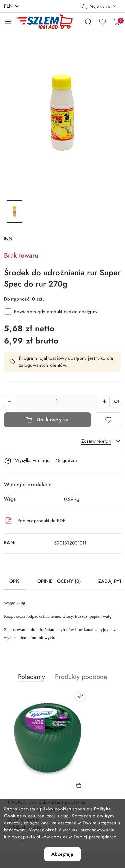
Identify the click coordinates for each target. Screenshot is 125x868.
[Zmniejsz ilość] (9, 402)
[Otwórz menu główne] (8, 21)
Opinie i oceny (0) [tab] (59, 581)
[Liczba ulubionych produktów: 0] (102, 22)
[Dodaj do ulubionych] (108, 420)
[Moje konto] (99, 6)
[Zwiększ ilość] (104, 402)
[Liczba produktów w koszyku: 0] (116, 22)
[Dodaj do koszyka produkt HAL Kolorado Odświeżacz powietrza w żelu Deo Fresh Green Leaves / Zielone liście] (79, 785)
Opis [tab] (15, 581)
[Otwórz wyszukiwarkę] (88, 22)
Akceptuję (62, 854)
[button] (31, 680)
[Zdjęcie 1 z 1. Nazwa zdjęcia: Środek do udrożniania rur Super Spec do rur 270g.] (15, 212)
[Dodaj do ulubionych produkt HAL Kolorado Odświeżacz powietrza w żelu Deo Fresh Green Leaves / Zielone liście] (80, 696)
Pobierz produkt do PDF (35, 521)
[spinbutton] (57, 402)
